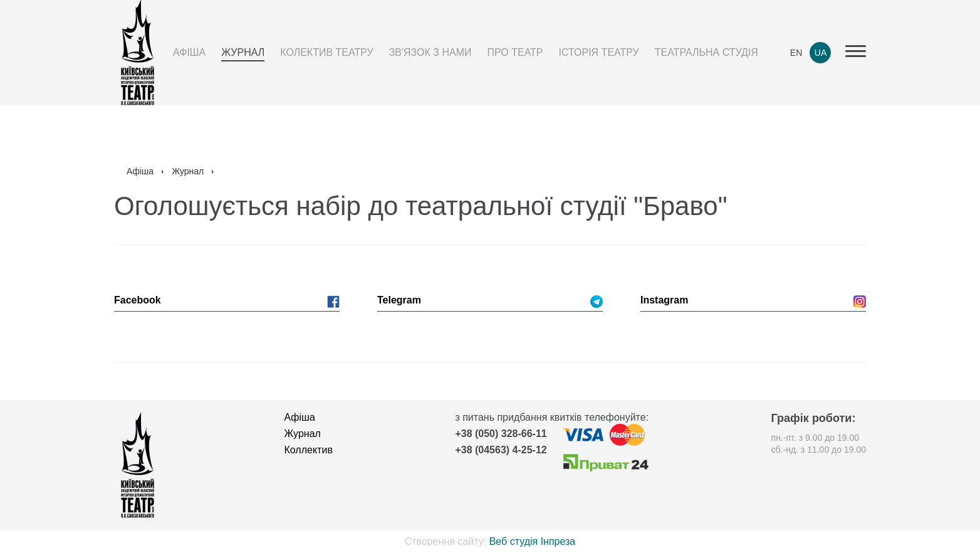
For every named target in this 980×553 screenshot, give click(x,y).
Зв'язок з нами (430, 52)
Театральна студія (706, 52)
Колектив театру (326, 52)
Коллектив (309, 450)
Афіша (189, 52)
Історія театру (599, 52)
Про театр (515, 52)
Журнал (243, 52)
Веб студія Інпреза (533, 541)
